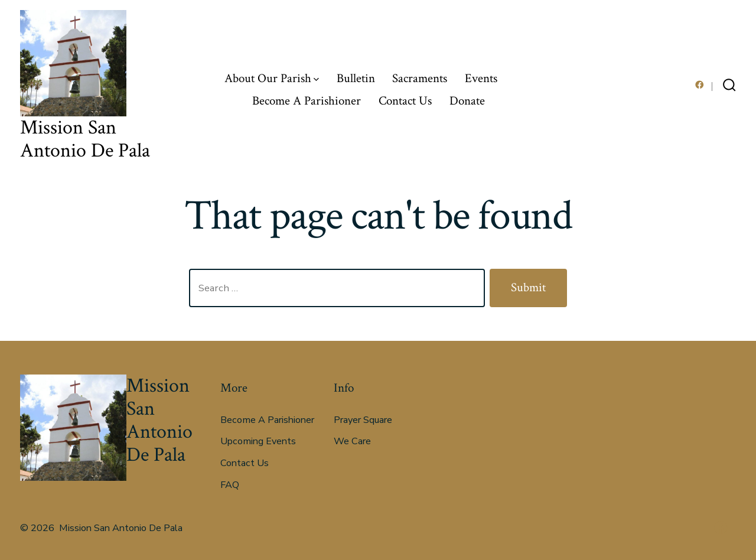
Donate (467, 101)
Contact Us (405, 101)
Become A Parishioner (307, 101)
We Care (352, 441)
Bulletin (356, 78)
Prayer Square (363, 420)
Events (481, 78)
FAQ (230, 485)
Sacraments (420, 78)
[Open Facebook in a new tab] (700, 85)
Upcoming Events (258, 441)
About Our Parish (272, 78)
